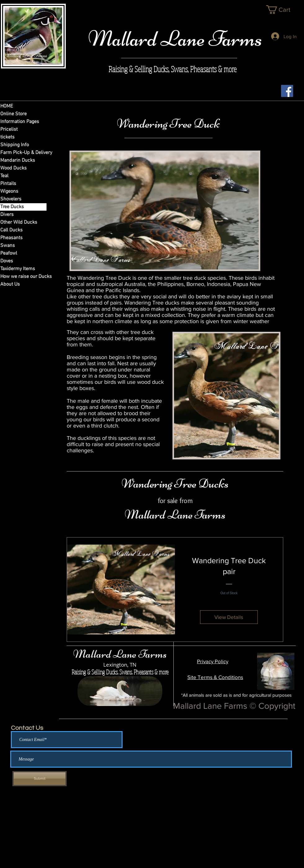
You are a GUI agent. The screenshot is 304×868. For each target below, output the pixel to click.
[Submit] (40, 779)
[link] (283, 10)
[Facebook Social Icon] (287, 91)
